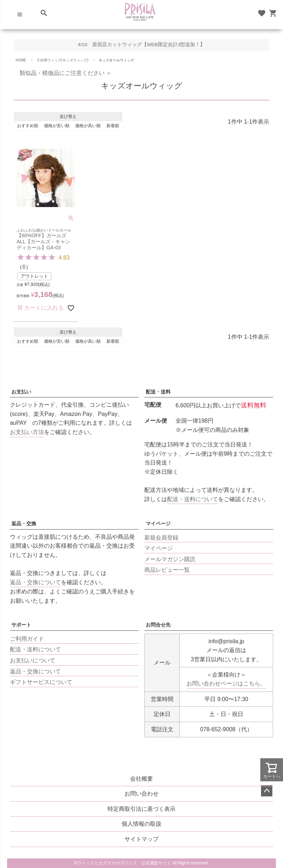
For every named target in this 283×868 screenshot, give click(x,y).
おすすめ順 (28, 126)
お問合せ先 (158, 625)
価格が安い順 (57, 126)
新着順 (113, 126)
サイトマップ (141, 839)
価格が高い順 (88, 126)
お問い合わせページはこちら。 (226, 683)
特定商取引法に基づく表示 (141, 809)
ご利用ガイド (27, 639)
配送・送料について (193, 499)
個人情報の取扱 (141, 824)
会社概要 (141, 779)
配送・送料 (158, 392)
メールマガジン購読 (170, 559)
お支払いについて (33, 660)
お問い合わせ (141, 794)
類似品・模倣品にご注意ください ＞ (63, 73)
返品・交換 (24, 523)
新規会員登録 (161, 538)
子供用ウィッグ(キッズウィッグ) (63, 60)
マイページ (158, 523)
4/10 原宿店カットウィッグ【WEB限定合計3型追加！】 (142, 45)
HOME (21, 60)
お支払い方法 (27, 432)
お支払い (21, 392)
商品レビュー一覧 (167, 570)
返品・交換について (35, 582)
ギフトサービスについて (41, 682)
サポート (21, 625)
